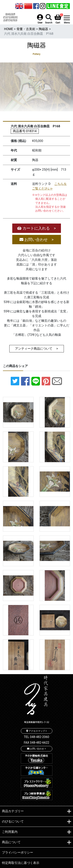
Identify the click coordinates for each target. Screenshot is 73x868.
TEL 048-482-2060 (37, 737)
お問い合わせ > (36, 240)
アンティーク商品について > (36, 349)
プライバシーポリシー (18, 852)
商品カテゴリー (36, 811)
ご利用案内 (36, 832)
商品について (36, 842)
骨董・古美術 (26, 29)
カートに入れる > (36, 228)
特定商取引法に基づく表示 (21, 863)
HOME (8, 29)
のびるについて (36, 822)
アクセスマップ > (36, 731)
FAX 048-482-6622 (36, 743)
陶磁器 (43, 29)
